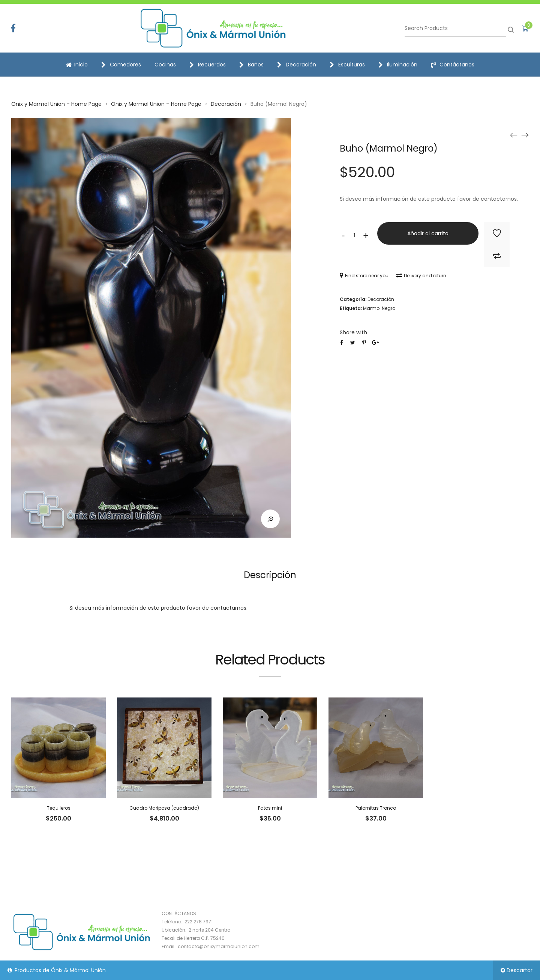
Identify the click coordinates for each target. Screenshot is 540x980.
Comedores (121, 65)
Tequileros (59, 808)
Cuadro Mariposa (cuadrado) (164, 808)
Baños (251, 65)
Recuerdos (208, 65)
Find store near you (364, 276)
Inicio (77, 65)
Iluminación (398, 65)
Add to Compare (497, 256)
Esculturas (347, 65)
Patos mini (270, 808)
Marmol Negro (379, 308)
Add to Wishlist (497, 233)
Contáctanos (453, 65)
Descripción (270, 575)
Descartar (520, 970)
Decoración (297, 65)
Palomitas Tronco (376, 808)
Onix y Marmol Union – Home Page (56, 104)
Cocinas (165, 65)
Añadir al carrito (428, 233)
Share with (353, 332)
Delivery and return (421, 276)
